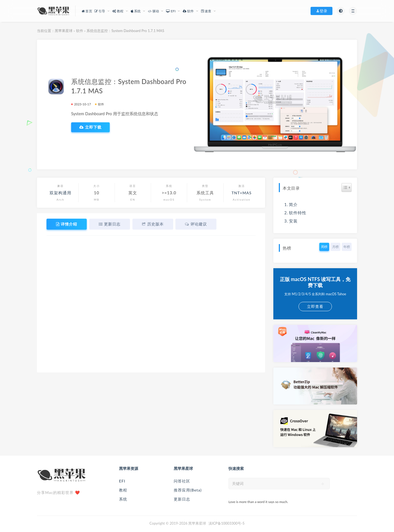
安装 (293, 221)
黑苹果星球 (64, 31)
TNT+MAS (241, 193)
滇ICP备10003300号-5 (227, 523)
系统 (123, 499)
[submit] (323, 484)
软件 (80, 31)
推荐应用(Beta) (188, 490)
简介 (293, 204)
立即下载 (90, 127)
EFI (122, 481)
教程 (123, 490)
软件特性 (298, 213)
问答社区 (182, 481)
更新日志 (182, 499)
